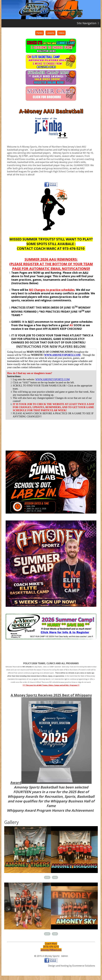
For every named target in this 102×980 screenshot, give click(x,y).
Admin (65, 956)
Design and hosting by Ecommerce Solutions (72, 966)
